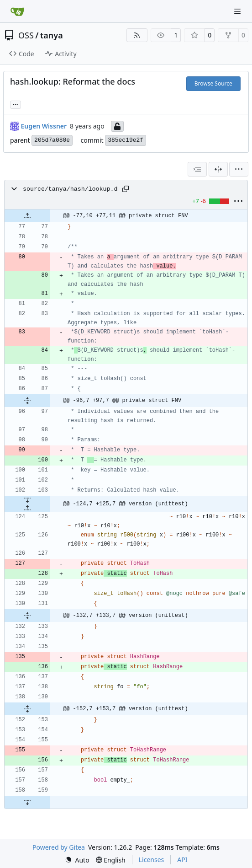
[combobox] (197, 169)
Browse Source (213, 83)
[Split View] (218, 169)
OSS (26, 35)
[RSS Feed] (137, 35)
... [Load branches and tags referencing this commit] (16, 104)
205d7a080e (52, 140)
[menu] (239, 169)
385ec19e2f (126, 140)
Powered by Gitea (59, 847)
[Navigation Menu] (238, 11)
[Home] (17, 11)
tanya (52, 35)
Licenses (152, 860)
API (182, 860)
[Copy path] (126, 189)
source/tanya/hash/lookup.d (70, 189)
